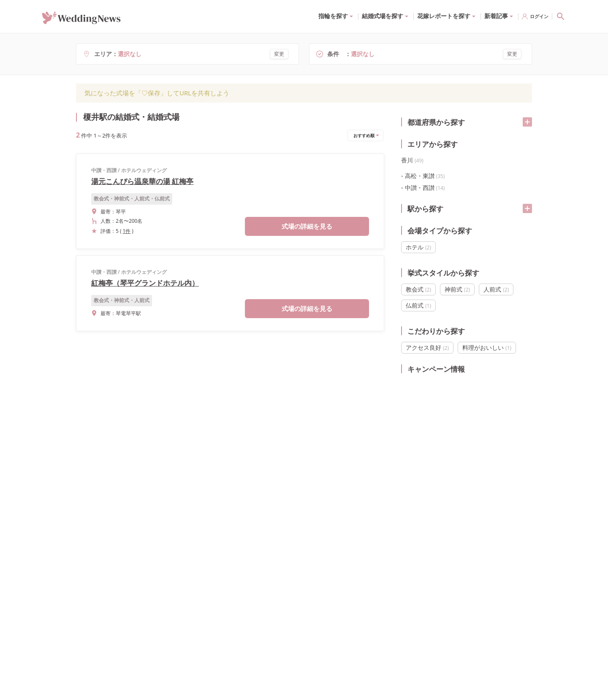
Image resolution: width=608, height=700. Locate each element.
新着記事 (496, 16)
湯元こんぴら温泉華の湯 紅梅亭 (142, 181)
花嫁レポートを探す (444, 16)
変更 (279, 54)
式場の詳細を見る (307, 226)
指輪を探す (333, 16)
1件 (126, 231)
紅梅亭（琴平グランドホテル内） (145, 283)
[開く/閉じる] (527, 122)
